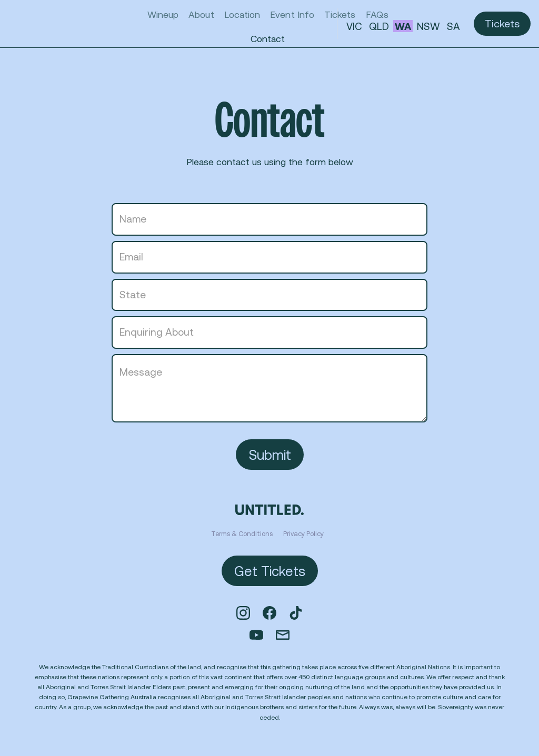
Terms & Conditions (242, 533)
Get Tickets (270, 571)
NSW (428, 26)
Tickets (502, 23)
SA (453, 26)
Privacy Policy (303, 533)
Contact (268, 38)
